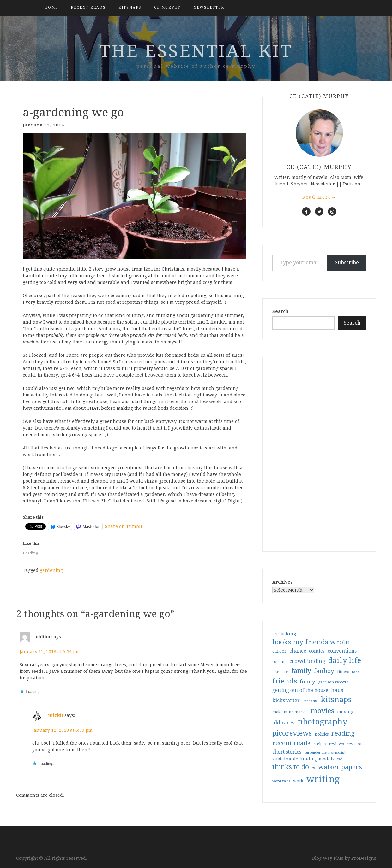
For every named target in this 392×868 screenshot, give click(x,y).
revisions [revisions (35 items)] (355, 744)
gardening (51, 570)
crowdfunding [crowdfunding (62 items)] (307, 661)
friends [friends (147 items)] (285, 681)
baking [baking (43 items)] (288, 634)
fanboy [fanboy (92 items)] (324, 671)
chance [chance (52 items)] (298, 651)
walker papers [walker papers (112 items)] (340, 767)
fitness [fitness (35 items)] (343, 672)
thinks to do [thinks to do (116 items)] (291, 767)
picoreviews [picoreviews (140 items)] (292, 733)
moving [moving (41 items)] (345, 712)
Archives (282, 582)
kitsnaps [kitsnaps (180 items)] (336, 700)
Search (280, 311)
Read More (319, 197)
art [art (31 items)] (275, 634)
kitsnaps (130, 7)
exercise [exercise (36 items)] (280, 672)
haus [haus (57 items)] (337, 690)
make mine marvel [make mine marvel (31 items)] (290, 712)
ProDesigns (364, 858)
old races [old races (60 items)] (283, 723)
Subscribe (347, 263)
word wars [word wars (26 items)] (281, 781)
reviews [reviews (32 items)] (336, 744)
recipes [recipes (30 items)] (320, 744)
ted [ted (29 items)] (340, 759)
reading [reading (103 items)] (343, 733)
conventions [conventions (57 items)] (342, 651)
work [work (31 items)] (298, 781)
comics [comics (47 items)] (317, 651)
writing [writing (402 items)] (323, 779)
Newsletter (209, 7)
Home (51, 7)
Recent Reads (88, 7)
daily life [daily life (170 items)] (345, 660)
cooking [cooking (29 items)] (279, 662)
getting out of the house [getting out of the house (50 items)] (300, 690)
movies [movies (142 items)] (322, 711)
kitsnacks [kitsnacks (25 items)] (310, 701)
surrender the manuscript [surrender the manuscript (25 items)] (325, 752)
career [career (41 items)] (279, 651)
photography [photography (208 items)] (322, 722)
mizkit (56, 715)
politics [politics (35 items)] (322, 734)
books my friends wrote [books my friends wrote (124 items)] (311, 642)
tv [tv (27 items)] (314, 768)
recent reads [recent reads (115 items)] (291, 743)
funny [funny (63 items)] (308, 682)
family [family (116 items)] (301, 671)
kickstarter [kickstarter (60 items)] (286, 700)
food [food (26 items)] (356, 672)
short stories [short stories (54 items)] (287, 752)
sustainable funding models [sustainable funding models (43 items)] (303, 759)
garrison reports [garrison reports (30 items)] (333, 682)
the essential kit (196, 51)
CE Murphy (167, 7)
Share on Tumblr (124, 526)
